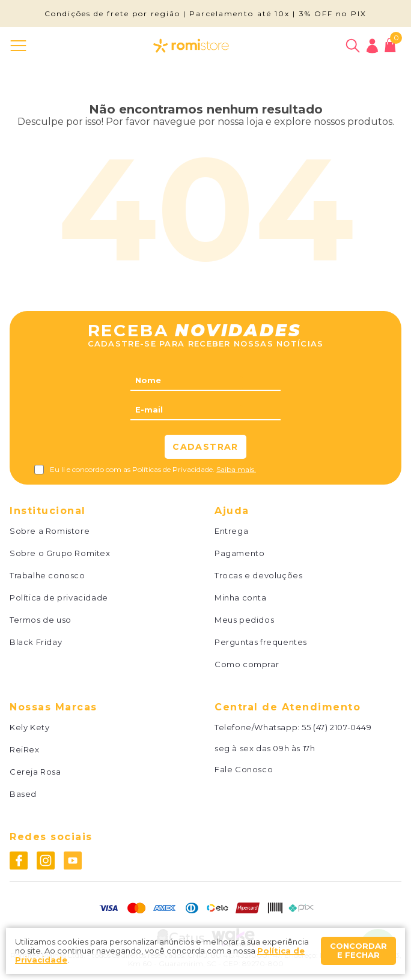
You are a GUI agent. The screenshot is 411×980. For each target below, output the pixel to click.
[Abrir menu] (21, 46)
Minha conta (241, 598)
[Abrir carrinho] (390, 45)
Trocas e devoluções (258, 576)
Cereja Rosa (35, 772)
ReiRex (25, 750)
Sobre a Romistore (50, 531)
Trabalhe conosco (47, 576)
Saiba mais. (236, 469)
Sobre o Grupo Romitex (60, 553)
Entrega (231, 531)
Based (23, 794)
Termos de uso (41, 620)
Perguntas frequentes (261, 642)
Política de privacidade (59, 598)
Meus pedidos (244, 620)
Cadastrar (205, 447)
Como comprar (247, 664)
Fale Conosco (244, 770)
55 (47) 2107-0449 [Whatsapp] (336, 727)
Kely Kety (29, 727)
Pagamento (239, 553)
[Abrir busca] (353, 46)
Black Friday (36, 642)
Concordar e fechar (358, 951)
